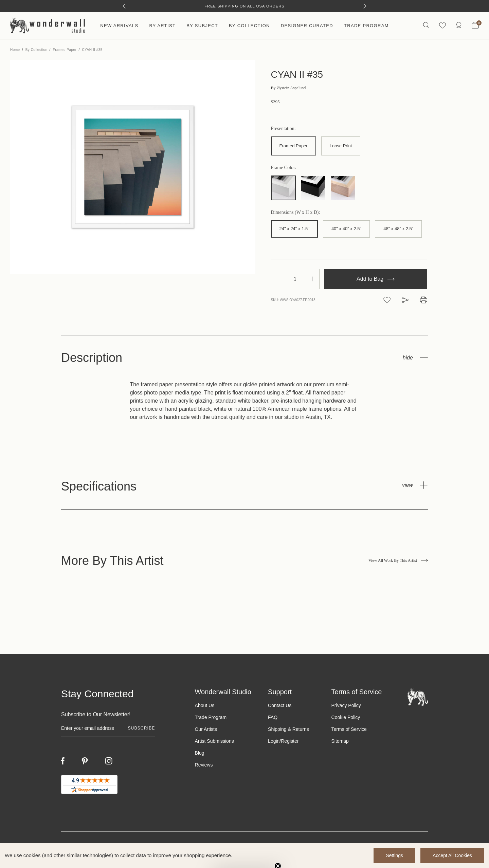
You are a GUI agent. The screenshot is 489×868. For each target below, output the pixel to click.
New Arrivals (119, 26)
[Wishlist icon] (442, 26)
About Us (205, 705)
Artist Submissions (214, 741)
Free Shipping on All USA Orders (244, 6)
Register (290, 741)
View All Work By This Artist (398, 560)
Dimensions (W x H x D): (296, 213)
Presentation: (283, 129)
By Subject (202, 26)
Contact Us (280, 705)
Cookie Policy (346, 717)
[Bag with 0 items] (475, 26)
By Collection (249, 26)
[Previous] (124, 6)
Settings (394, 855)
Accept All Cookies (452, 855)
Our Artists (206, 729)
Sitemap (340, 741)
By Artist (162, 26)
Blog (200, 753)
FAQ (273, 717)
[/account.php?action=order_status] (459, 26)
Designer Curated (307, 26)
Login (274, 741)
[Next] (365, 6)
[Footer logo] (418, 697)
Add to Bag (376, 279)
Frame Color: (284, 168)
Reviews (204, 765)
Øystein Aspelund (288, 88)
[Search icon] (426, 26)
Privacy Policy (346, 705)
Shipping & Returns (288, 729)
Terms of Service (349, 729)
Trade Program (366, 26)
